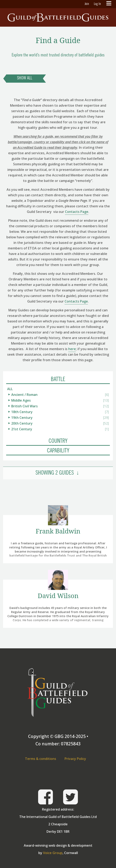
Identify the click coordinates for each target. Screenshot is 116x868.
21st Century (22, 429)
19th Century (22, 418)
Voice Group (53, 853)
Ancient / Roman (24, 395)
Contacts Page (77, 212)
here (72, 349)
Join (87, 4)
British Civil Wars (24, 406)
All (10, 389)
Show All (25, 78)
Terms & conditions (41, 759)
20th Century (22, 423)
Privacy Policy (75, 759)
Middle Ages (21, 400)
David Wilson (58, 596)
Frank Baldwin (58, 531)
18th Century (22, 412)
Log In (97, 4)
